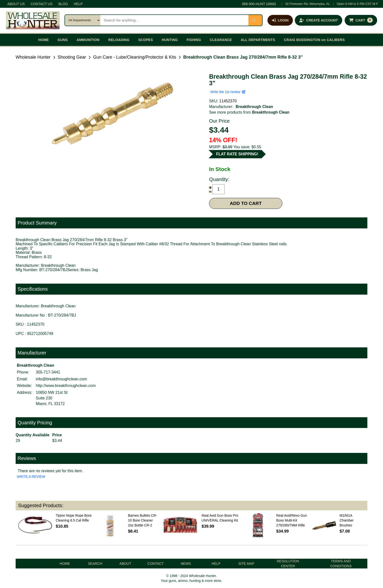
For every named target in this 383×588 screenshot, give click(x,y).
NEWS (186, 564)
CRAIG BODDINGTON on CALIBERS (314, 40)
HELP (78, 4)
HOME (43, 40)
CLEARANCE (221, 40)
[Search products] (174, 20)
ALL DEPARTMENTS (258, 40)
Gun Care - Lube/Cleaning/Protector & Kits (135, 57)
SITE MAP (246, 564)
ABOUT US (16, 4)
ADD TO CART (246, 203)
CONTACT (156, 564)
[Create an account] (319, 20)
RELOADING (119, 40)
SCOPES (146, 40)
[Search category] (83, 20)
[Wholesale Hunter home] (33, 20)
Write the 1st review (228, 92)
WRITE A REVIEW (31, 477)
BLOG (63, 4)
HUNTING (170, 40)
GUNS (63, 40)
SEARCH (95, 564)
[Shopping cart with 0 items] (361, 20)
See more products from (249, 112)
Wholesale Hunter (33, 57)
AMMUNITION (88, 40)
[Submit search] (255, 20)
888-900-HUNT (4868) (259, 4)
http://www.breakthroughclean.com (66, 386)
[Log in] (280, 20)
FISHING (194, 40)
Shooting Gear (72, 57)
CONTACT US (42, 4)
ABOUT (125, 564)
